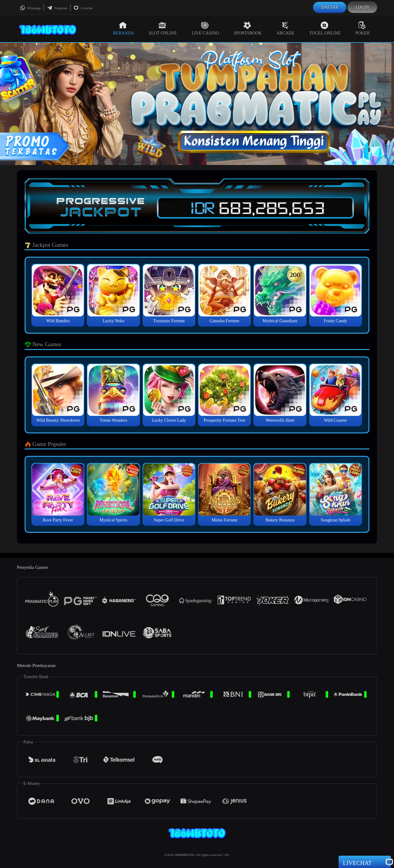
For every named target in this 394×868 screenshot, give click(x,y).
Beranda (123, 28)
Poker (363, 28)
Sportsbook (248, 28)
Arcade (286, 28)
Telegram (57, 8)
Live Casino (205, 28)
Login (362, 7)
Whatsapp (30, 8)
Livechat (83, 8)
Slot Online (163, 28)
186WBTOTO (185, 855)
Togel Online (325, 28)
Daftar (330, 7)
